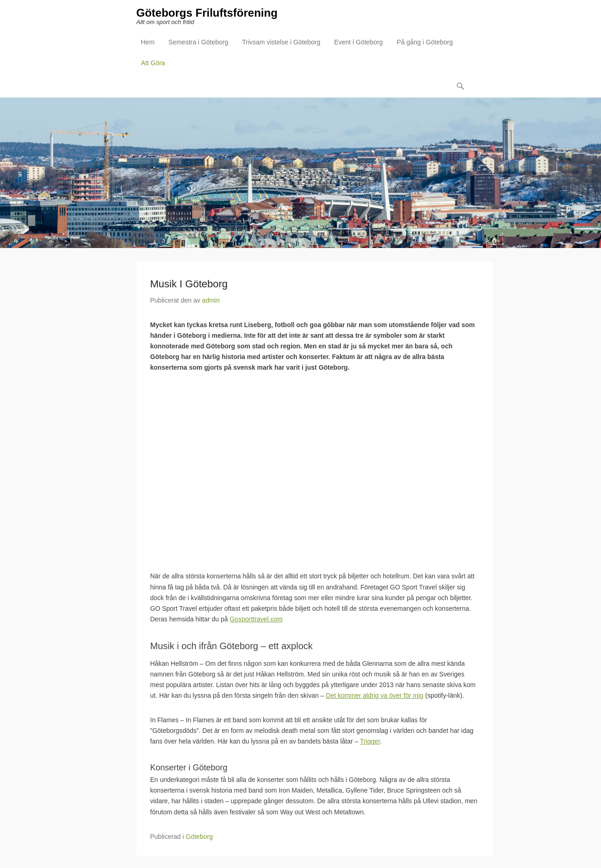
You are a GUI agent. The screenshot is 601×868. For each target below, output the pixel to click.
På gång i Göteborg (424, 42)
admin (211, 300)
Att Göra (153, 63)
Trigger (370, 742)
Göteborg (199, 837)
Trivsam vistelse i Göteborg (281, 42)
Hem (148, 42)
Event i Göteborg (358, 42)
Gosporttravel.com (256, 619)
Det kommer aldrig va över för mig (375, 695)
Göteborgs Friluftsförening (207, 13)
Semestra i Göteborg (198, 42)
